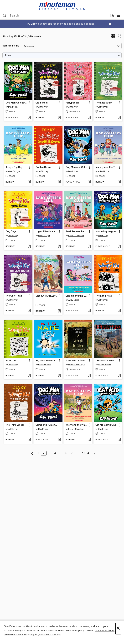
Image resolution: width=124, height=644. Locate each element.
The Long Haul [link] (104, 296)
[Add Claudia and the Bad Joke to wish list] (89, 311)
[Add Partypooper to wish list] (89, 118)
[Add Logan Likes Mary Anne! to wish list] (59, 247)
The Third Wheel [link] (15, 425)
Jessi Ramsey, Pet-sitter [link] (77, 232)
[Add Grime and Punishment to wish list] (59, 440)
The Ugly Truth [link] (14, 296)
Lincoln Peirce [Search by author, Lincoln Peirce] (45, 365)
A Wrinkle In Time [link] (75, 361)
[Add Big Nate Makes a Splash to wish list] (59, 376)
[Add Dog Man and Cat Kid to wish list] (89, 182)
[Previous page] (32, 453)
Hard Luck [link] (11, 361)
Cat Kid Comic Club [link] (106, 425)
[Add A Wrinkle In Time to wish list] (89, 376)
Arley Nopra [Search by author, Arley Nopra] (103, 171)
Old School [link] (42, 103)
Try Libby (32, 24)
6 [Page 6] (66, 453)
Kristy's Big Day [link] (14, 167)
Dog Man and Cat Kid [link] (77, 167)
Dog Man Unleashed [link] (17, 103)
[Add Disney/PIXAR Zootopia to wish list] (59, 311)
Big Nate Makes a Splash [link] (47, 361)
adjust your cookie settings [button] (45, 635)
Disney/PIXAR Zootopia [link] (47, 296)
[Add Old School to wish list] (59, 118)
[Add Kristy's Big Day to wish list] (29, 182)
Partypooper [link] (72, 103)
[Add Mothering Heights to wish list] (119, 247)
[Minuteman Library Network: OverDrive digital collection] (62, 6)
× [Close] (118, 629)
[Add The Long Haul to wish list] (119, 311)
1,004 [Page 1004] (86, 453)
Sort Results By (11, 46)
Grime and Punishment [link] (47, 425)
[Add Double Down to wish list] (59, 182)
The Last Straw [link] (103, 103)
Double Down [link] (43, 167)
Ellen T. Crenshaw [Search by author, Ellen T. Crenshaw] (76, 236)
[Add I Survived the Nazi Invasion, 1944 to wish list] (119, 376)
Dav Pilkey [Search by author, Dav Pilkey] (13, 107)
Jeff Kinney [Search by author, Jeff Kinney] (43, 107)
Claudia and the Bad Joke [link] (77, 296)
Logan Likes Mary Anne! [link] (47, 232)
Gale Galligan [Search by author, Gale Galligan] (14, 171)
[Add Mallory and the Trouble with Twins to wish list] (119, 182)
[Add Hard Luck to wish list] (29, 376)
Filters (8, 55)
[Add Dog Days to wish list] (29, 247)
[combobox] (55, 16)
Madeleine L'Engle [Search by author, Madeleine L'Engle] (76, 365)
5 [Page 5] (61, 453)
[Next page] (94, 453)
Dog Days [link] (11, 232)
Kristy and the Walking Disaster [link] (77, 425)
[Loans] (112, 16)
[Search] (5, 16)
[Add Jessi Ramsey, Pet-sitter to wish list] (89, 247)
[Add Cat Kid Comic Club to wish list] (119, 440)
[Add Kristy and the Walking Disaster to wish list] (89, 440)
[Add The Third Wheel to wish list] (29, 440)
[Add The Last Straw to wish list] (119, 118)
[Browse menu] (119, 16)
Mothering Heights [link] (106, 232)
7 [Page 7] (72, 453)
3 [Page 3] (50, 453)
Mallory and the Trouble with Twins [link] (107, 167)
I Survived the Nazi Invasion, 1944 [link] (107, 361)
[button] (113, 37)
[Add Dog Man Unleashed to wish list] (29, 118)
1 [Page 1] (38, 453)
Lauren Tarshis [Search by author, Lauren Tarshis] (105, 365)
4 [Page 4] (55, 453)
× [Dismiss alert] (110, 24)
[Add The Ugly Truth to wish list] (29, 311)
